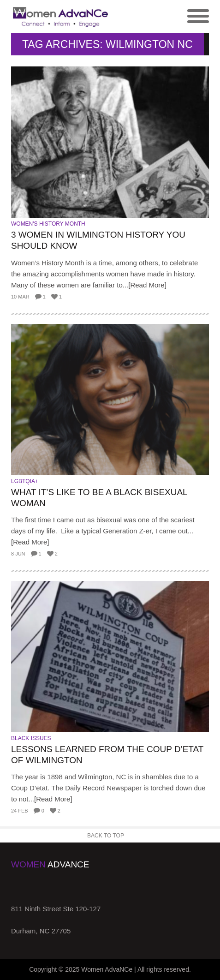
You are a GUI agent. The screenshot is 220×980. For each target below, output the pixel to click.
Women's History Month (48, 224)
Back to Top (106, 836)
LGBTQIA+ (25, 481)
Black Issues (31, 738)
